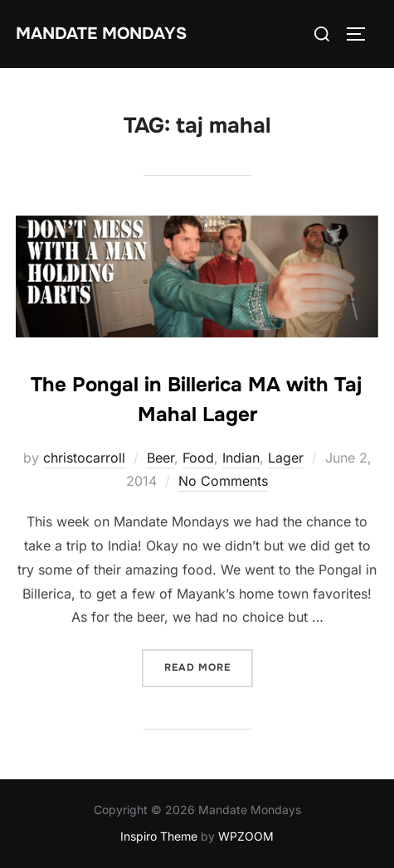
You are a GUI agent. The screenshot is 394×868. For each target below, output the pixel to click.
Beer (161, 458)
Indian (241, 458)
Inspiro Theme (159, 836)
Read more (209, 666)
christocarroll (84, 458)
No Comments (223, 481)
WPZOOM (246, 836)
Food (198, 458)
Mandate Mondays (101, 34)
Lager (286, 458)
